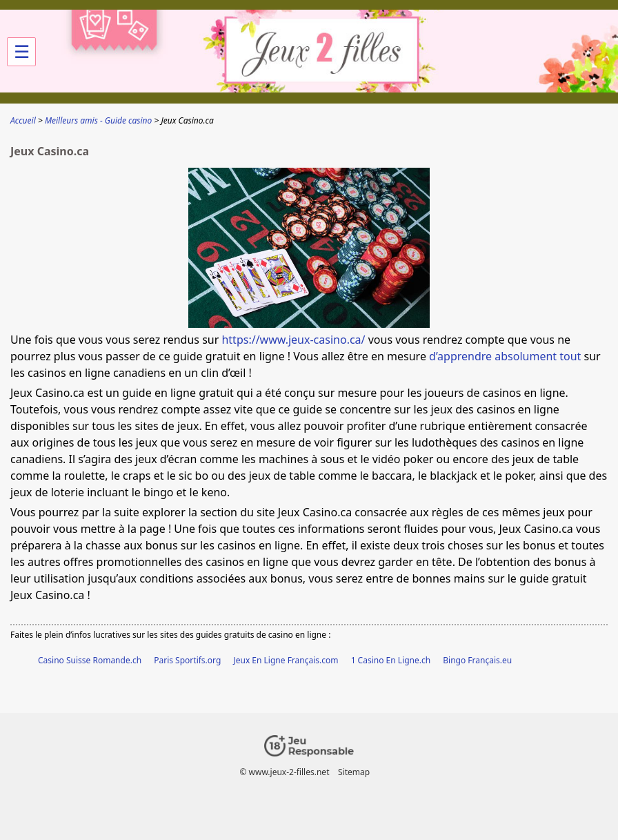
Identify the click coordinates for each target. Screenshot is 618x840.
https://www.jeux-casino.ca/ (293, 340)
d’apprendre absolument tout (505, 356)
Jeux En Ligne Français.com (286, 660)
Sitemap (354, 772)
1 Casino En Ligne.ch (391, 660)
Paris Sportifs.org (187, 660)
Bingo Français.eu (477, 660)
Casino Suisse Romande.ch (90, 660)
